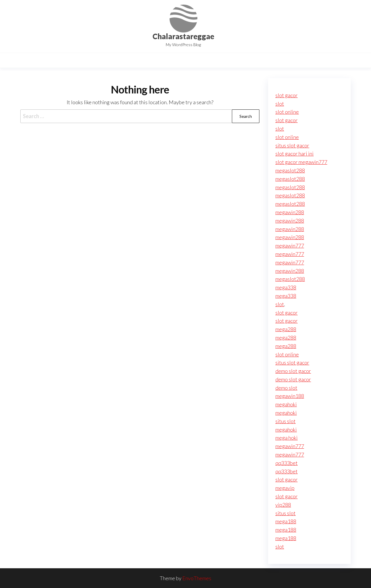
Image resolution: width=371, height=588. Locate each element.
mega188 (286, 521)
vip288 (283, 505)
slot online (287, 112)
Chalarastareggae (183, 36)
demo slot (286, 388)
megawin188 (290, 396)
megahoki (286, 404)
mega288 (286, 329)
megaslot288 (290, 170)
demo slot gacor (293, 371)
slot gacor (287, 95)
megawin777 (290, 246)
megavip (285, 488)
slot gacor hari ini (294, 154)
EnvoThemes (197, 578)
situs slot (285, 421)
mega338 (286, 287)
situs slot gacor (292, 145)
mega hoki (287, 438)
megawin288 (290, 212)
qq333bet (287, 463)
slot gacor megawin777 (301, 162)
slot (280, 104)
